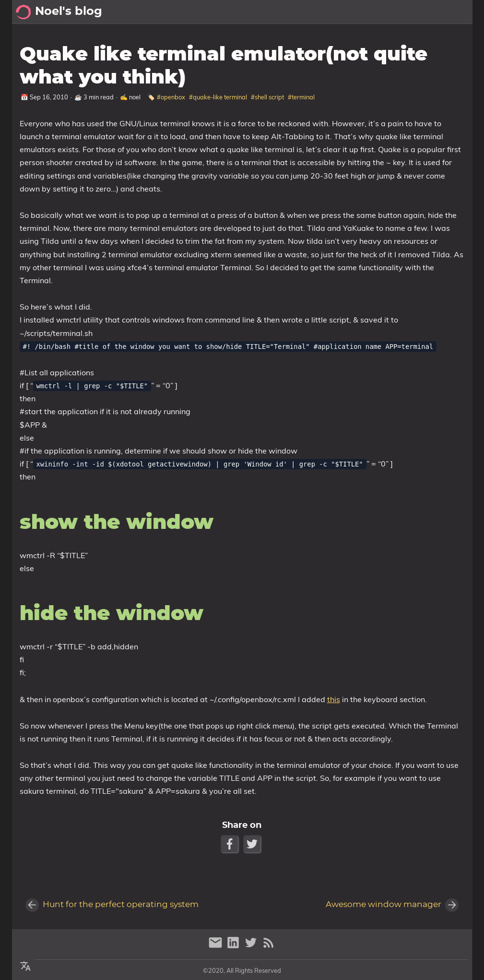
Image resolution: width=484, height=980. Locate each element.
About (388, 12)
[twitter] (252, 947)
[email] (217, 947)
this (333, 699)
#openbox (171, 97)
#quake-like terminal (218, 97)
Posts (457, 12)
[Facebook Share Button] (230, 844)
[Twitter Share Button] (253, 844)
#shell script (267, 97)
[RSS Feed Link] (269, 947)
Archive (423, 12)
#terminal (301, 97)
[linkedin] (234, 947)
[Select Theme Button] (360, 12)
